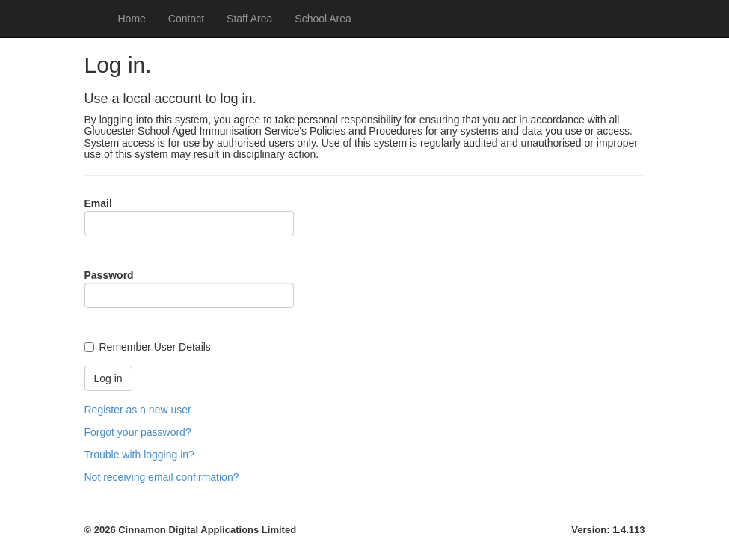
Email (98, 203)
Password (109, 275)
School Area (323, 19)
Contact (186, 19)
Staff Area (249, 19)
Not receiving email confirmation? (162, 477)
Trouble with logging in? (139, 455)
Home (132, 19)
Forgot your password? (138, 432)
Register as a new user (138, 410)
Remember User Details (155, 347)
